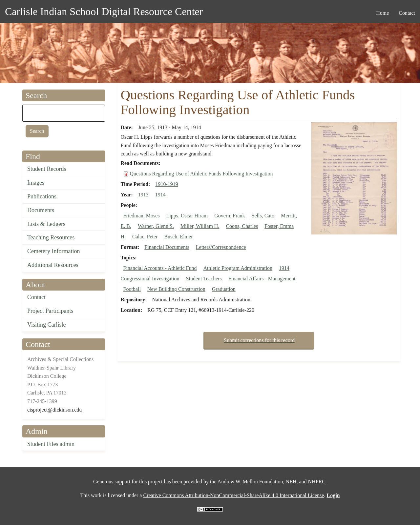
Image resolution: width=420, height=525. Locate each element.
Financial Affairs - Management (262, 279)
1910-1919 (167, 184)
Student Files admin (51, 444)
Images (36, 183)
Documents (41, 210)
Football (132, 289)
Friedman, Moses (142, 216)
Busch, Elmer (178, 237)
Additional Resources (53, 265)
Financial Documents (167, 247)
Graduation (224, 289)
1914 (160, 195)
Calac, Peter (145, 237)
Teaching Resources (51, 237)
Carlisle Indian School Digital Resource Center (104, 11)
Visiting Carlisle (46, 325)
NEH (291, 482)
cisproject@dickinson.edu (54, 410)
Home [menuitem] (382, 13)
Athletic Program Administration (238, 268)
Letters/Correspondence (221, 247)
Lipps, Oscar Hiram (187, 216)
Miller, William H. (200, 226)
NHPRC (317, 482)
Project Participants (50, 311)
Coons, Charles (242, 226)
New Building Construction (176, 289)
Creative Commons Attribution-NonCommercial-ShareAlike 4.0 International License (233, 495)
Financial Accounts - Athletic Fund (160, 268)
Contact (36, 297)
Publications (42, 196)
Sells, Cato (263, 216)
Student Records (47, 169)
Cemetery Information (53, 251)
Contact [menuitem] (407, 13)
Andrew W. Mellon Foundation (250, 482)
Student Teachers (204, 279)
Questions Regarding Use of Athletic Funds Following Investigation (201, 174)
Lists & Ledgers (46, 224)
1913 (143, 195)
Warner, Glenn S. (156, 226)
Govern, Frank (230, 216)
